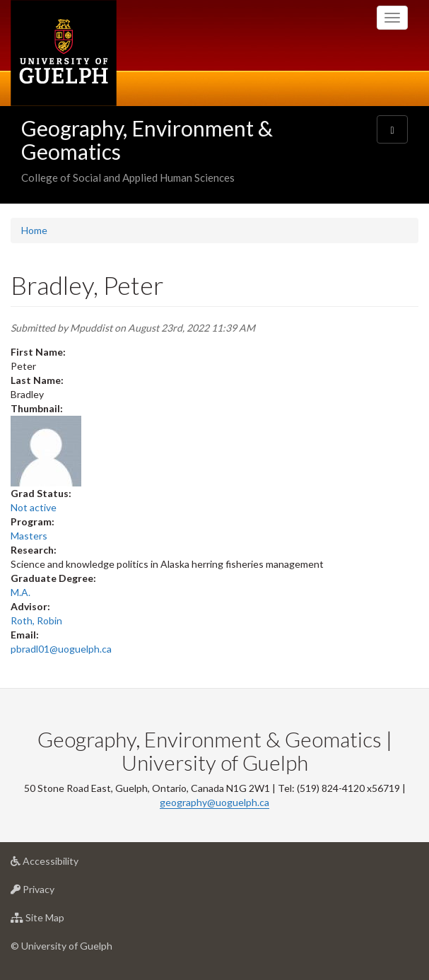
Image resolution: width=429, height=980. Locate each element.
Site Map (60, 921)
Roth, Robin (36, 620)
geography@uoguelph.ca (214, 802)
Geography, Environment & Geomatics (147, 140)
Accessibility (67, 864)
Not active (34, 507)
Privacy (55, 893)
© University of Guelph (61, 946)
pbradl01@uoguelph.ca (61, 649)
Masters (29, 536)
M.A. (20, 592)
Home (34, 230)
